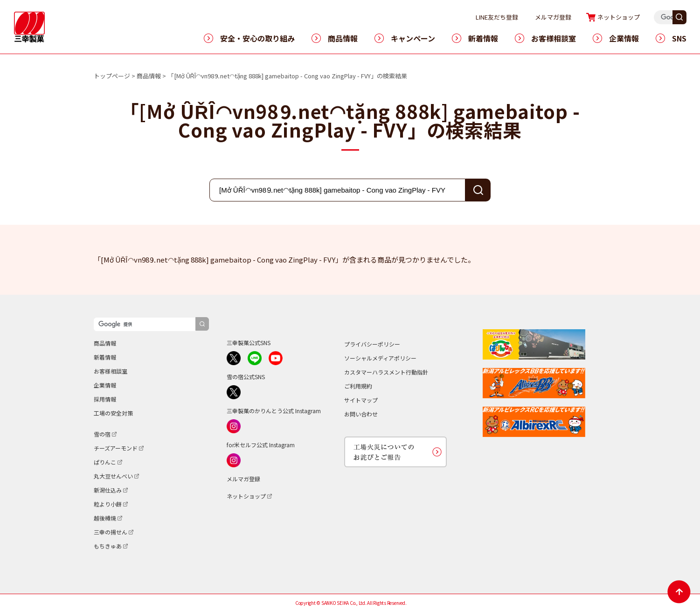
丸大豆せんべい (113, 476)
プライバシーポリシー (372, 344)
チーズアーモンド (116, 448)
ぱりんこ (105, 462)
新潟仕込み (108, 490)
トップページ (112, 76)
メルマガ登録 (572, 17)
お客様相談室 (554, 38)
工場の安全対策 (113, 413)
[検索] (145, 324)
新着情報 (483, 38)
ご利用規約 (358, 386)
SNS (679, 38)
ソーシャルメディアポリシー (380, 358)
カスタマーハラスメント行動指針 (386, 372)
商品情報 (343, 38)
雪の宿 (102, 434)
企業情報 (624, 38)
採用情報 (105, 399)
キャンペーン (413, 38)
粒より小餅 (108, 504)
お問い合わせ (361, 414)
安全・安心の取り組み (257, 38)
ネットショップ (637, 17)
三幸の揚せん (111, 532)
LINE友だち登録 (516, 17)
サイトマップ (361, 400)
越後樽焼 (105, 518)
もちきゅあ (108, 546)
